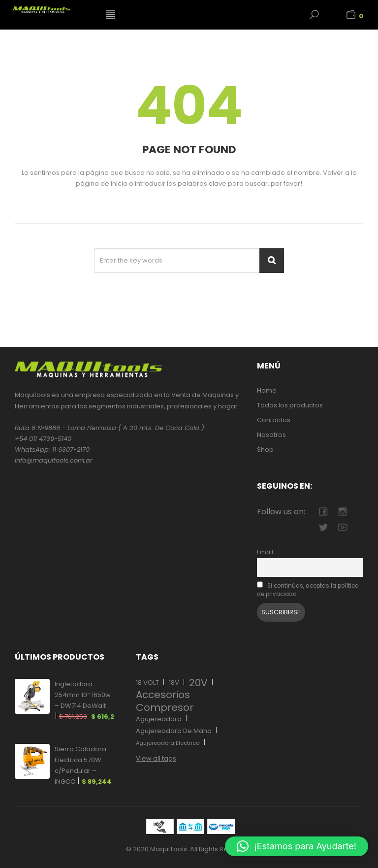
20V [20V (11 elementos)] (198, 683)
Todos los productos (290, 405)
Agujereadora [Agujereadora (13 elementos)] (159, 719)
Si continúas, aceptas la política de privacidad (308, 590)
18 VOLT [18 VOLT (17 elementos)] (147, 683)
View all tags (156, 758)
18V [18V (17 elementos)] (174, 683)
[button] (297, 846)
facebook (323, 512)
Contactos (274, 420)
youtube (342, 527)
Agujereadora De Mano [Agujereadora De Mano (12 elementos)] (174, 731)
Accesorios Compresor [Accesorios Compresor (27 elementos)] (165, 701)
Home (267, 390)
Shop (265, 450)
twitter (323, 527)
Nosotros (271, 435)
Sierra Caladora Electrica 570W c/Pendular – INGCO (83, 766)
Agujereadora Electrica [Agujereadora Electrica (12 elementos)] (168, 743)
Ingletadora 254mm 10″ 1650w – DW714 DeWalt (84, 701)
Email (265, 552)
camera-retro (342, 512)
